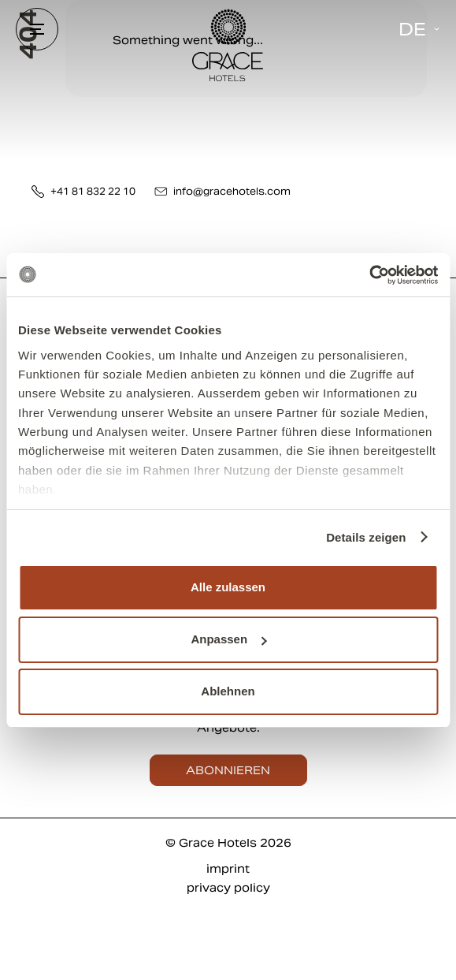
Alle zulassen (228, 587)
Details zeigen (366, 537)
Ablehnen (228, 691)
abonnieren (228, 770)
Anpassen (228, 639)
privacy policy (228, 888)
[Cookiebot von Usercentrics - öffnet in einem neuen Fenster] (369, 275)
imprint (228, 869)
